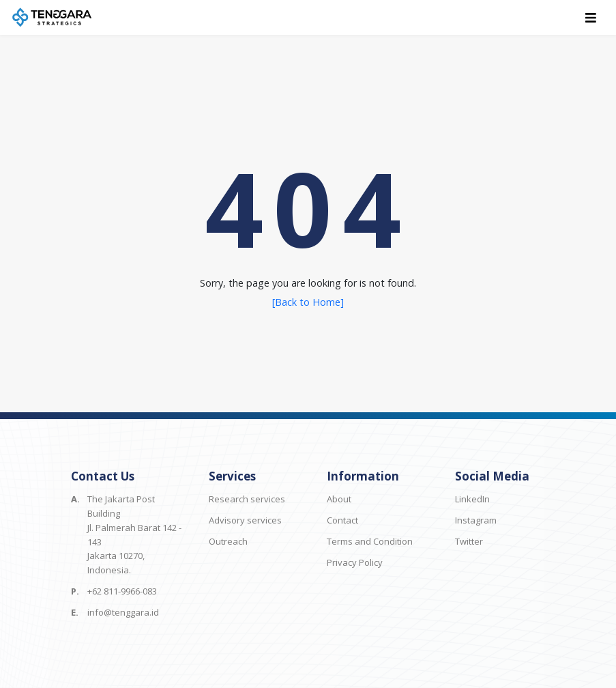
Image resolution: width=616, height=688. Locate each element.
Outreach (228, 541)
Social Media (492, 476)
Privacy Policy (355, 562)
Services (232, 476)
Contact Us (103, 476)
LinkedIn (472, 499)
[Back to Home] (308, 302)
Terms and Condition (370, 541)
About (339, 499)
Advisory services (245, 520)
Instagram (476, 520)
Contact (342, 520)
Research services (247, 499)
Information (363, 476)
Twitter (469, 541)
